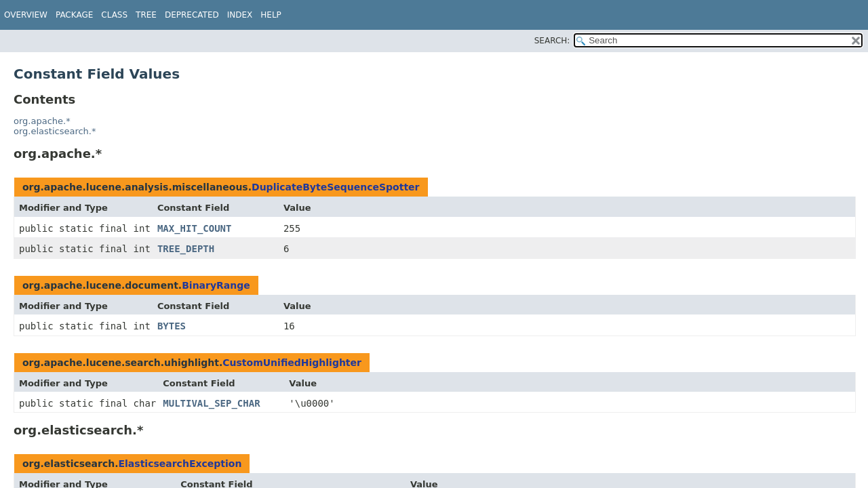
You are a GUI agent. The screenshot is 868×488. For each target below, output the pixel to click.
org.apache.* (42, 121)
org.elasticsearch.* (55, 131)
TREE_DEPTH (186, 249)
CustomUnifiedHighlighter (292, 363)
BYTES (172, 326)
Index (240, 15)
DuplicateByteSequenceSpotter (335, 187)
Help (271, 15)
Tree (146, 15)
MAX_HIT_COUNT (195, 228)
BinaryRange (216, 285)
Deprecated (192, 15)
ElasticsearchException (180, 464)
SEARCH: (552, 41)
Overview (26, 15)
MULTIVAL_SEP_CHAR (211, 403)
